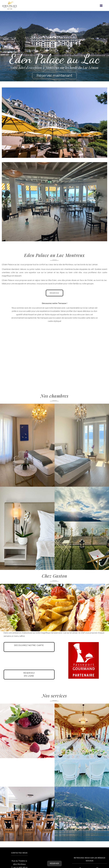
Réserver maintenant (54, 76)
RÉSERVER (54, 863)
